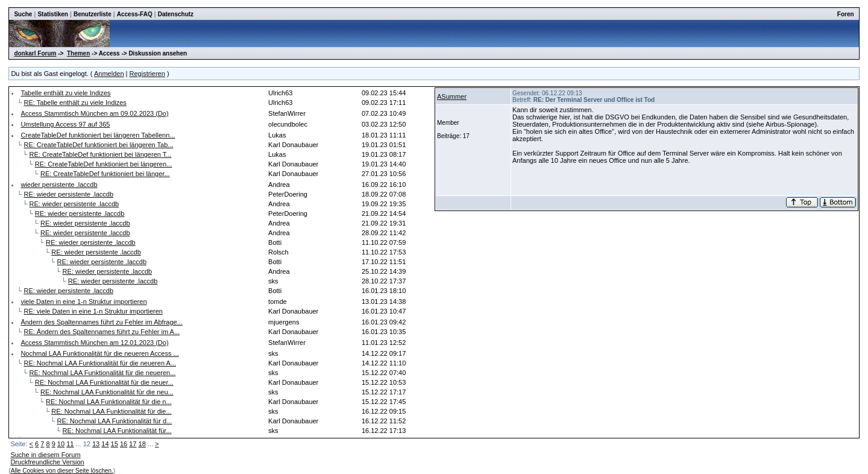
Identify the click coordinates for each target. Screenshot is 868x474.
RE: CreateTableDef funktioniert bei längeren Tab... (98, 145)
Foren (846, 14)
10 (61, 444)
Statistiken (53, 14)
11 (70, 444)
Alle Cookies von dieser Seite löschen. (62, 471)
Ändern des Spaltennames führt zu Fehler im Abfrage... (101, 322)
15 (115, 444)
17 (133, 444)
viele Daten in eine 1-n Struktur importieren (83, 302)
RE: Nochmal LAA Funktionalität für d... (114, 421)
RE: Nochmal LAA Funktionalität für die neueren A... (100, 363)
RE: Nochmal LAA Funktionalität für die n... (109, 402)
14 (105, 444)
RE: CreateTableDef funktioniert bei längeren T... (101, 154)
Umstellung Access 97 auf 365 (65, 124)
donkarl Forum (35, 53)
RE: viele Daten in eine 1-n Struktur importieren (93, 311)
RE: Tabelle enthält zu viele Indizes (75, 103)
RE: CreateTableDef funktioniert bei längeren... (103, 164)
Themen (78, 53)
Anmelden (109, 74)
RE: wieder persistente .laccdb (68, 194)
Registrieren (147, 74)
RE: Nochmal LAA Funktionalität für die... (111, 411)
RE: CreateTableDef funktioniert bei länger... (105, 174)
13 (96, 444)
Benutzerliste (93, 14)
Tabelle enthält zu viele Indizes (65, 93)
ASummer (452, 96)
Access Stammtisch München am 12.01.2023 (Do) (94, 343)
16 (124, 444)
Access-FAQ (135, 14)
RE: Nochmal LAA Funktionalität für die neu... (107, 392)
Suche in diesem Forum (45, 455)
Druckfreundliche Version (47, 462)
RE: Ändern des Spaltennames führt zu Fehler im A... (102, 332)
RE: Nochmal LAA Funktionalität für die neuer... (104, 382)
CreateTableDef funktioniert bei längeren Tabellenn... (98, 135)
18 (142, 444)
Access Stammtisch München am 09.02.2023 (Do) (94, 113)
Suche (23, 14)
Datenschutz (176, 14)
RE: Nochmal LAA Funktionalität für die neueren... (103, 373)
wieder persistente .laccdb (59, 185)
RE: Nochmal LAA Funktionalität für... (117, 431)
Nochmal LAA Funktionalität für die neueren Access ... (99, 353)
